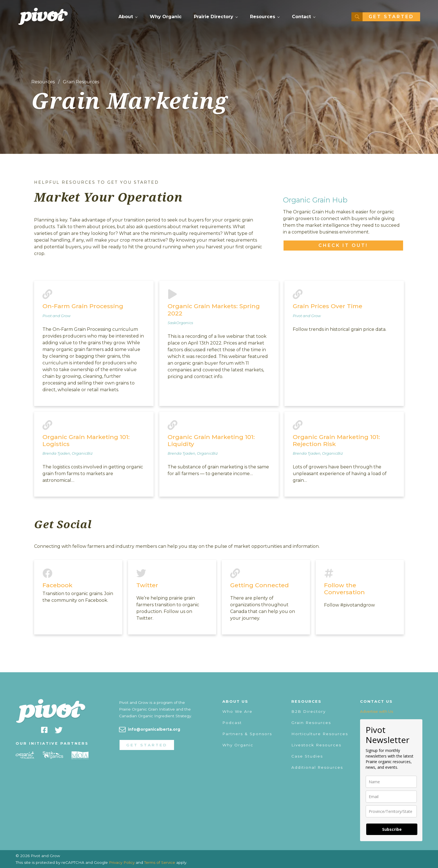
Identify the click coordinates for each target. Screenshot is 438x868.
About (126, 17)
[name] (391, 782)
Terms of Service (160, 862)
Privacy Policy (122, 862)
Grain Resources (81, 82)
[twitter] (59, 731)
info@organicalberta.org (154, 729)
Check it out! (343, 245)
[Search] (357, 17)
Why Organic (166, 17)
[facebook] (44, 731)
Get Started (391, 17)
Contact (301, 17)
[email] (391, 797)
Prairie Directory (214, 17)
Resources (263, 17)
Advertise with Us (377, 711)
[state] (391, 811)
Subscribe (392, 829)
